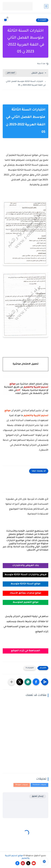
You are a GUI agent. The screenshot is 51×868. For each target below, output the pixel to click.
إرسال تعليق (38, 796)
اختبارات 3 (42, 20)
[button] (36, 682)
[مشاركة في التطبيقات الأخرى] (12, 682)
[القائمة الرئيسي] (46, 6)
